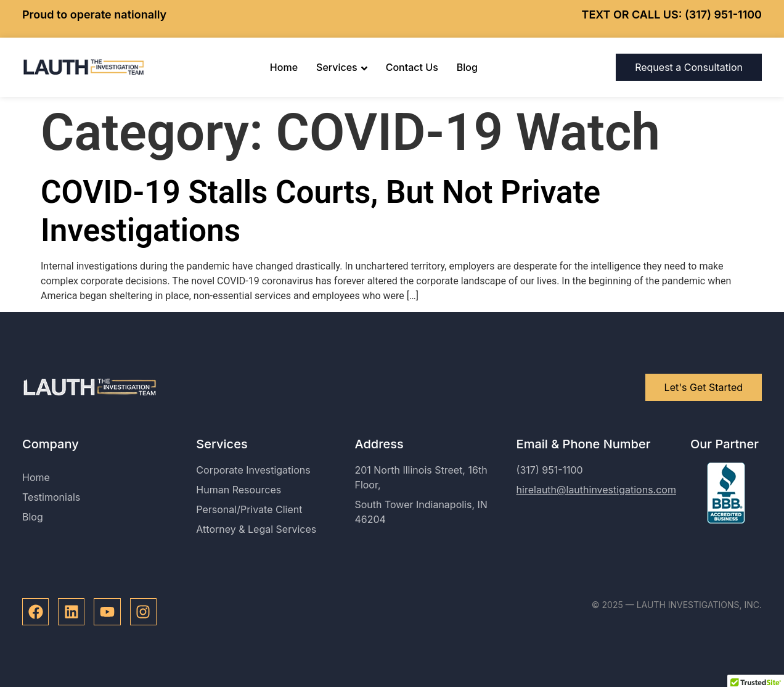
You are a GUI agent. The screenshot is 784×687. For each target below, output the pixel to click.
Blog (467, 67)
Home (284, 67)
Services (342, 67)
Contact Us (412, 67)
